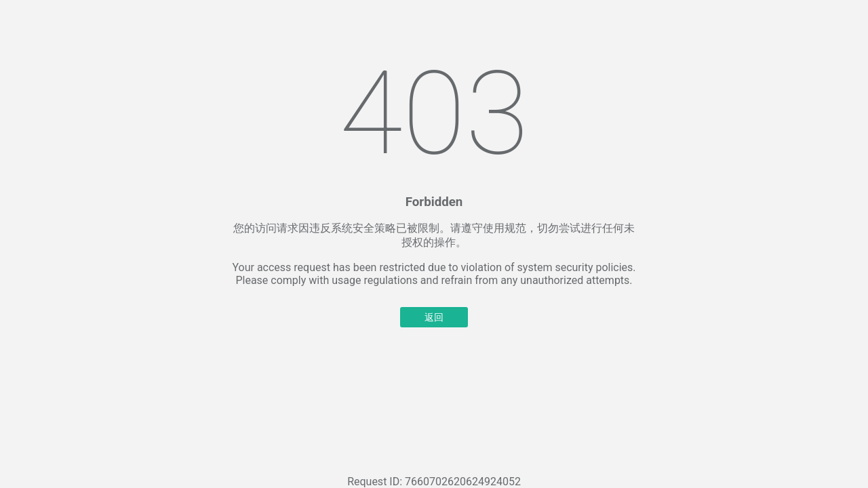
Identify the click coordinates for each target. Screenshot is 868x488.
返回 (434, 317)
